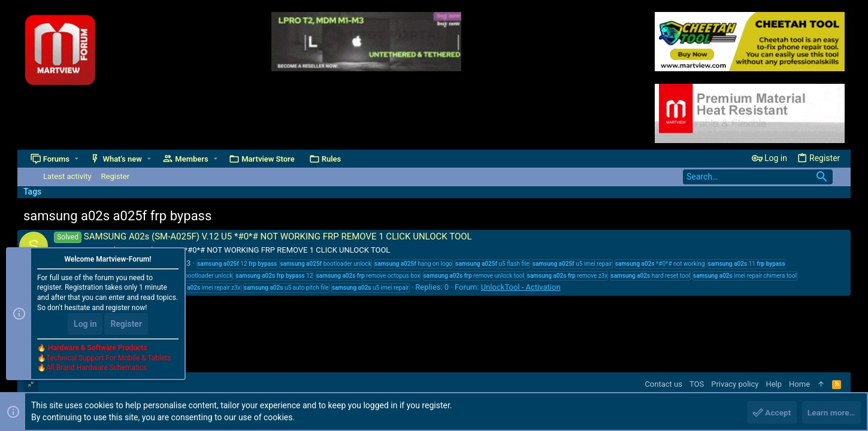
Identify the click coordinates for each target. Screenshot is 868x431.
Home (799, 384)
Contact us (663, 384)
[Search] (758, 177)
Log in (85, 324)
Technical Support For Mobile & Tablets (108, 359)
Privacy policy (735, 384)
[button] (77, 159)
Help (774, 384)
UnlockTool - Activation (521, 287)
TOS (697, 384)
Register (126, 324)
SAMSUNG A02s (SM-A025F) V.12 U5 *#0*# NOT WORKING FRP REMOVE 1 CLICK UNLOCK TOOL (263, 236)
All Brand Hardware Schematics (96, 369)
